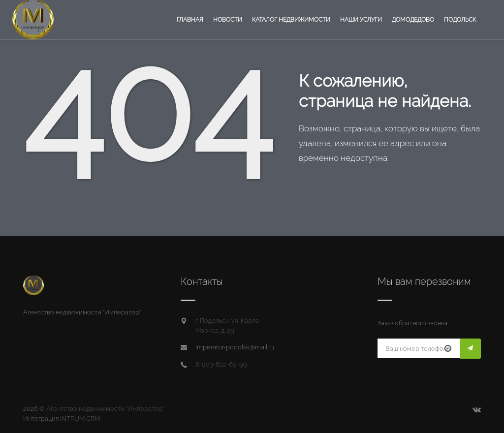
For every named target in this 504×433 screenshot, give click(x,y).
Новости (228, 20)
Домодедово (413, 20)
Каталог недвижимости (291, 20)
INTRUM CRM (80, 418)
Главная (190, 20)
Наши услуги (361, 20)
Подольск (460, 20)
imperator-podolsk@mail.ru (235, 347)
